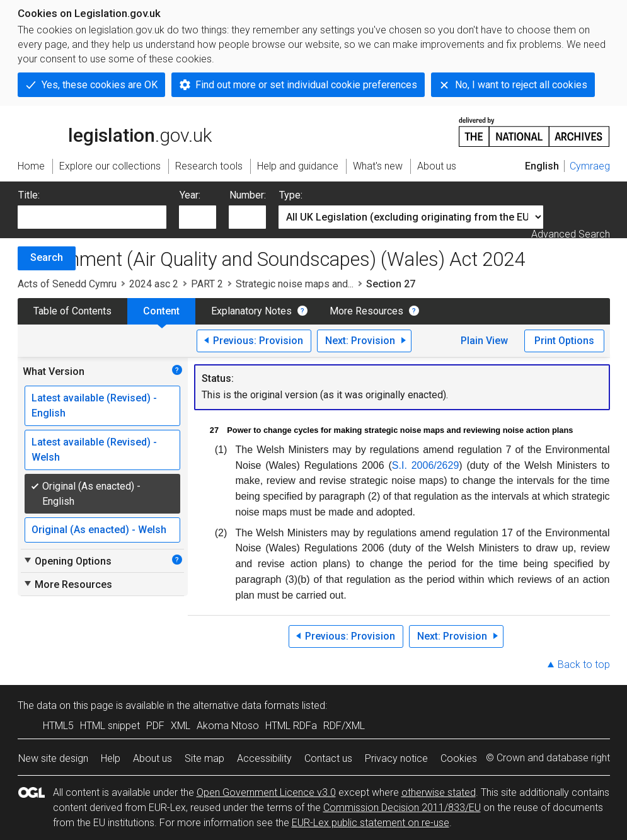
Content (161, 311)
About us (152, 758)
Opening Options (67, 561)
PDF (155, 726)
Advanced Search (571, 234)
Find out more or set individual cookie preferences (306, 85)
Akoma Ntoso (228, 726)
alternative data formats (246, 705)
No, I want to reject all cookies (521, 85)
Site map (204, 758)
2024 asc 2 (154, 284)
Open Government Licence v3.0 (266, 792)
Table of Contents (72, 311)
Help (111, 758)
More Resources (366, 311)
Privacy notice (396, 758)
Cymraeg (590, 166)
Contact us (328, 758)
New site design (53, 758)
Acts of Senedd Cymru (67, 284)
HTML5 (58, 726)
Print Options (564, 341)
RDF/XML (344, 726)
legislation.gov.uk (115, 131)
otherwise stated (439, 792)
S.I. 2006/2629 (426, 465)
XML (181, 726)
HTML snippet (110, 726)
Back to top (584, 665)
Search (47, 257)
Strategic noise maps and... (295, 284)
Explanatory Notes (251, 311)
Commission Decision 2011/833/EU (402, 808)
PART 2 (207, 284)
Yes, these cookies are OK (100, 85)
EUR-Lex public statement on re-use (371, 823)
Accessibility (264, 758)
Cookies (459, 758)
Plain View (484, 341)
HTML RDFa (291, 726)
